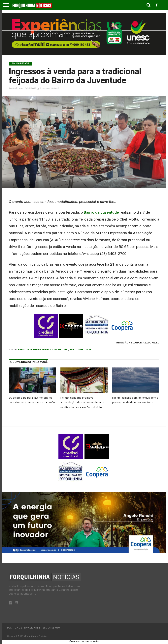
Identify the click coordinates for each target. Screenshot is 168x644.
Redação (122, 343)
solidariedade (80, 349)
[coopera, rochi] (84, 552)
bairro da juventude (33, 349)
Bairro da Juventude (101, 212)
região (63, 349)
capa (53, 349)
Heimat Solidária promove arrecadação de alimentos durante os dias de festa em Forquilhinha (82, 402)
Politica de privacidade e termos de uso (34, 628)
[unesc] (84, 54)
